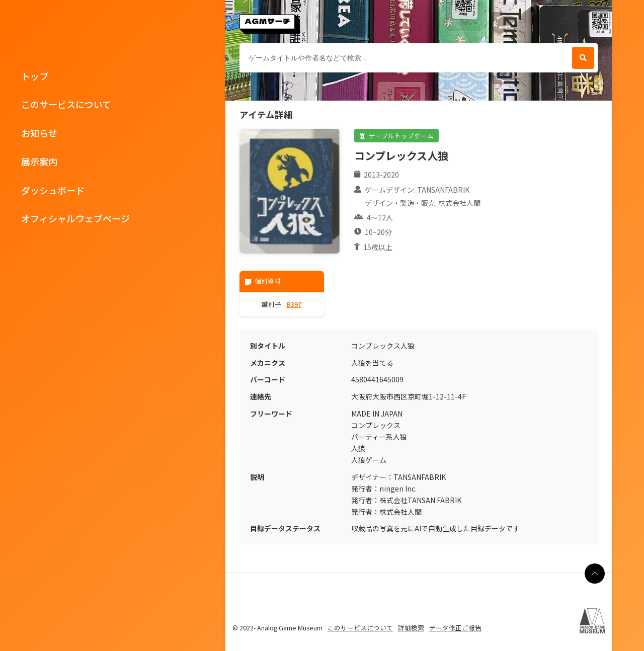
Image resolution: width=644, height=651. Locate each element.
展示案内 (39, 161)
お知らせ (39, 133)
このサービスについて (66, 104)
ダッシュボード (53, 190)
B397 (294, 304)
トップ (35, 76)
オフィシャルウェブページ (75, 218)
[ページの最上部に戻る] (595, 574)
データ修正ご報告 (455, 628)
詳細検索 (411, 628)
